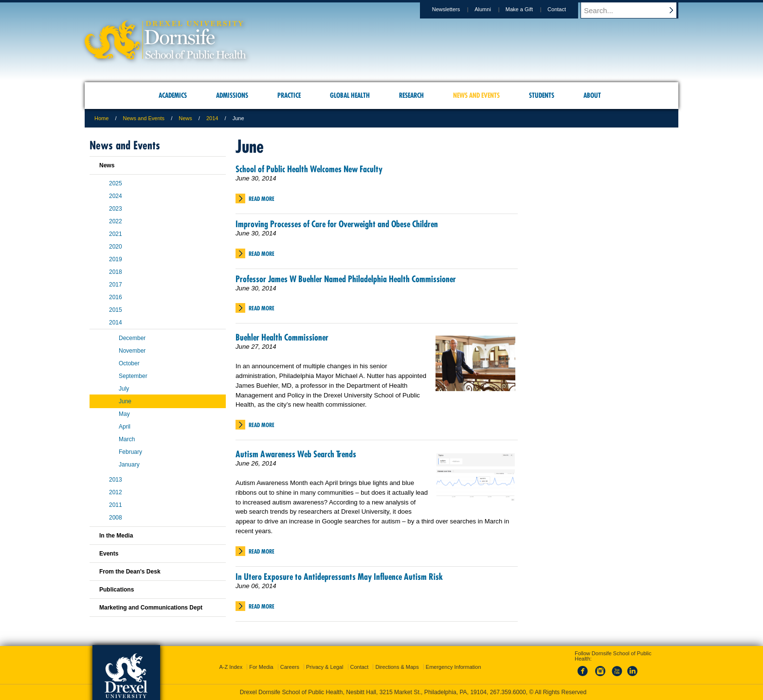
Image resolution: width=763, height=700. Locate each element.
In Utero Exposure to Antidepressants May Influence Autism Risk (339, 577)
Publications (117, 590)
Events (109, 554)
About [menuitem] (592, 95)
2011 (116, 505)
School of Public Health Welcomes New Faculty (309, 169)
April (125, 427)
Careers (290, 667)
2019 (116, 259)
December (132, 338)
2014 (212, 118)
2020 (116, 247)
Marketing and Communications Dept (151, 608)
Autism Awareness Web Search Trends (296, 454)
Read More (262, 199)
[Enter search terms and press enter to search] (634, 10)
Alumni (492, 9)
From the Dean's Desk (130, 572)
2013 (116, 480)
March (127, 439)
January (129, 465)
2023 (116, 209)
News (185, 118)
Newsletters (455, 9)
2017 (116, 285)
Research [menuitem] (411, 95)
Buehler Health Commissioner (282, 337)
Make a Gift (528, 9)
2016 (116, 297)
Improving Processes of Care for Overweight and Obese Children (337, 224)
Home (101, 118)
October (129, 363)
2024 (116, 196)
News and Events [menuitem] (476, 95)
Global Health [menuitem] (350, 95)
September (133, 376)
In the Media (116, 536)
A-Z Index (231, 667)
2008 (116, 518)
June (125, 401)
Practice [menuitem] (289, 95)
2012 (116, 492)
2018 (116, 272)
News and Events (144, 118)
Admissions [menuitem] (232, 95)
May (124, 414)
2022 (116, 221)
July (124, 389)
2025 (116, 183)
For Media (261, 667)
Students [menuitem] (542, 95)
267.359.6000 (508, 692)
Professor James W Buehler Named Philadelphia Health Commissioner (346, 279)
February (130, 452)
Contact (566, 9)
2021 (116, 234)
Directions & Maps (397, 667)
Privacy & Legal (325, 667)
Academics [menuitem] (173, 95)
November (132, 351)
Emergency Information (454, 667)
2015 (116, 310)
